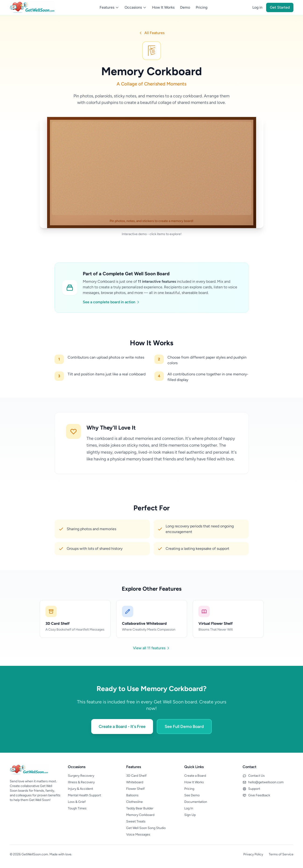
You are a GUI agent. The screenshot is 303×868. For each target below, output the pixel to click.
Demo (185, 7)
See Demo (192, 795)
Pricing (202, 7)
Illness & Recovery (81, 782)
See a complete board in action (111, 302)
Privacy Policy (253, 854)
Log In (189, 808)
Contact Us (254, 776)
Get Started (280, 7)
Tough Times (77, 808)
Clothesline (134, 802)
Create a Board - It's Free (122, 727)
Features (109, 7)
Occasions (136, 7)
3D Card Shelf (136, 776)
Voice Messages (138, 834)
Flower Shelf (135, 789)
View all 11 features (151, 648)
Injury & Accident (80, 789)
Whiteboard (135, 782)
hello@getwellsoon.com (263, 782)
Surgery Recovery (81, 776)
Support (251, 789)
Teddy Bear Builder (140, 808)
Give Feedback (256, 795)
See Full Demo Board (184, 727)
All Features (152, 33)
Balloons (132, 795)
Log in (257, 7)
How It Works (163, 7)
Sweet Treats (136, 821)
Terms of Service (281, 854)
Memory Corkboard (140, 815)
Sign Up (190, 815)
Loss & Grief (77, 802)
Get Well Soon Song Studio (146, 828)
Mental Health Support (84, 795)
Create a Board (195, 776)
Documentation (196, 802)
